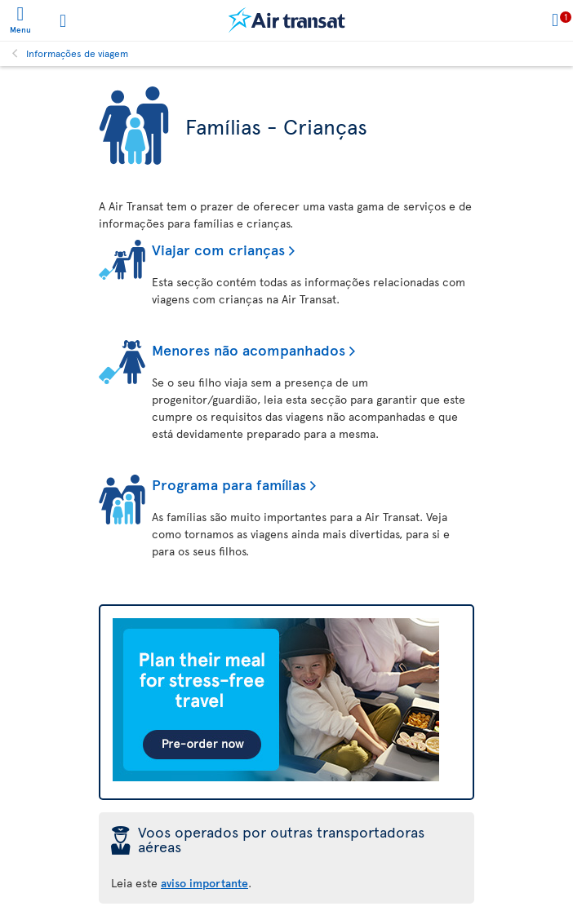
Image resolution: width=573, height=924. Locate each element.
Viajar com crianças (218, 249)
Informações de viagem (77, 53)
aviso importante (204, 883)
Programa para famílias (229, 484)
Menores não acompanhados (249, 349)
